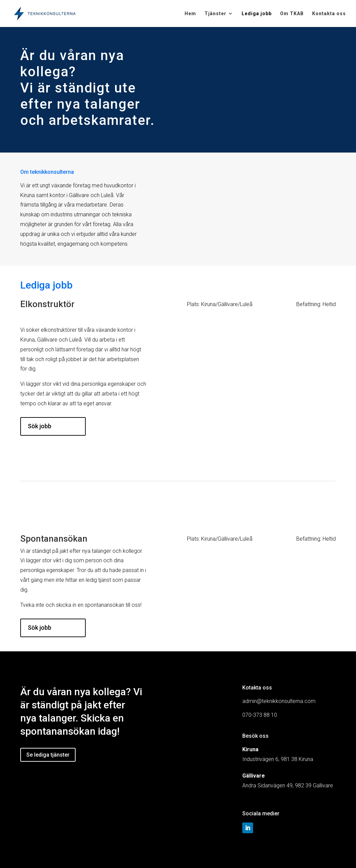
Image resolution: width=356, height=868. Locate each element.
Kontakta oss (329, 14)
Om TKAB (292, 14)
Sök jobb (39, 426)
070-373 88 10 (260, 715)
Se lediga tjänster (48, 755)
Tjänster (215, 14)
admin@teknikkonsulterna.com (279, 701)
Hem (190, 14)
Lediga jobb (257, 14)
